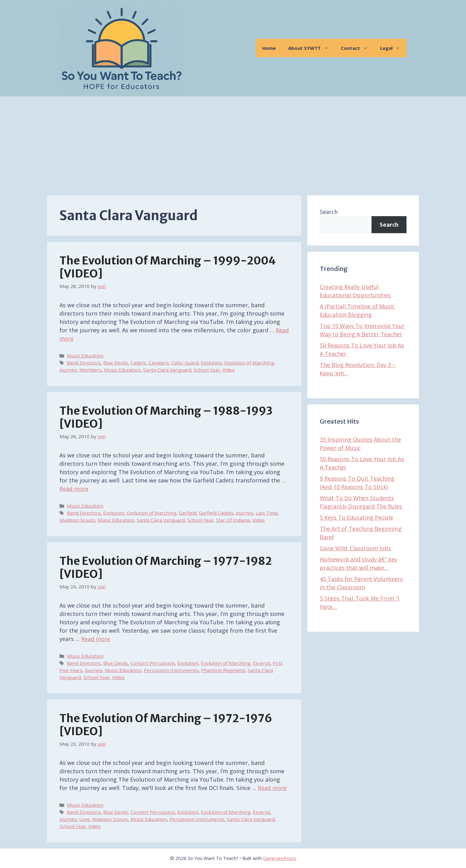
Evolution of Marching (249, 363)
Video (229, 370)
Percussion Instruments (171, 670)
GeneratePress (280, 858)
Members (90, 370)
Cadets (138, 363)
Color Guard (185, 363)
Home (269, 48)
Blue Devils (116, 363)
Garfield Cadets (216, 513)
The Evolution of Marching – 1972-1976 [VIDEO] (166, 725)
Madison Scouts (77, 520)
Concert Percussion (153, 663)
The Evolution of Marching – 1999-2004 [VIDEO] (168, 267)
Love (85, 819)
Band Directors (84, 363)
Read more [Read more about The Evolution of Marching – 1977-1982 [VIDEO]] (96, 639)
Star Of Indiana (233, 520)
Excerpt (262, 663)
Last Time (267, 513)
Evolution (211, 363)
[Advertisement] (233, 143)
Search (329, 212)
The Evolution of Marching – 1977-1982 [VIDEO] (166, 568)
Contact (357, 48)
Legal (393, 48)
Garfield (188, 513)
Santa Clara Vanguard (167, 370)
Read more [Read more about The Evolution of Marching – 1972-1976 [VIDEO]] (272, 788)
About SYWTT (311, 48)
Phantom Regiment (223, 670)
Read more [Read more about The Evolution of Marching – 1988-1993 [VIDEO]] (74, 489)
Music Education (85, 355)
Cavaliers (159, 363)
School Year (207, 370)
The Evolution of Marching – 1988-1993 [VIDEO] (166, 417)
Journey (68, 370)
